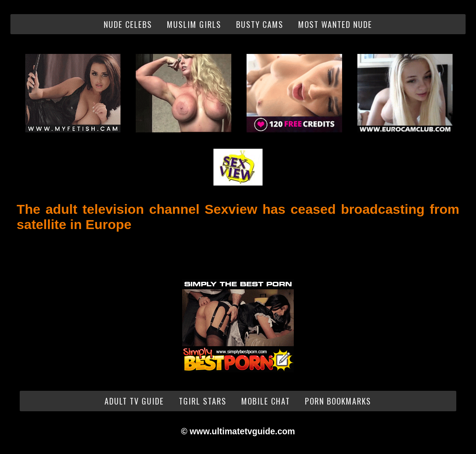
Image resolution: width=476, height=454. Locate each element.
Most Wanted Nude (335, 24)
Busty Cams (260, 24)
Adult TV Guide (134, 401)
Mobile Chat (266, 401)
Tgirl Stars (203, 401)
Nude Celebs (128, 24)
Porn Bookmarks (338, 401)
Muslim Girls (194, 24)
